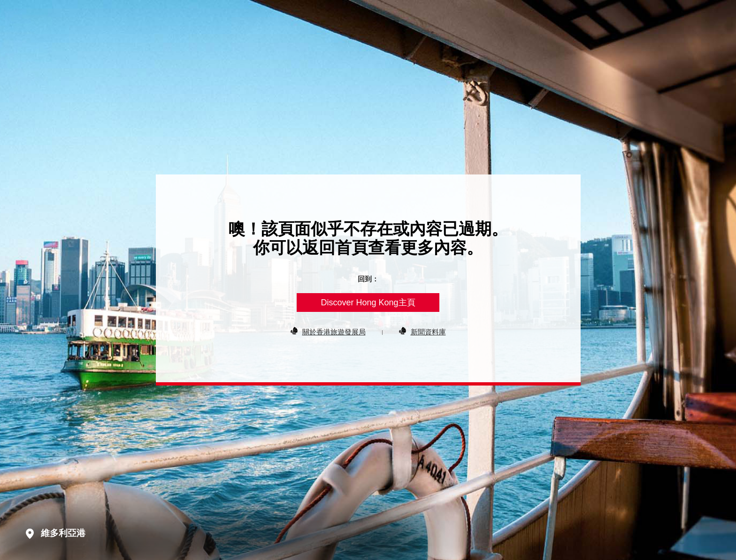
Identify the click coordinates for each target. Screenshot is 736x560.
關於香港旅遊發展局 (334, 332)
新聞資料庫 (428, 332)
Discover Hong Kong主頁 (368, 303)
